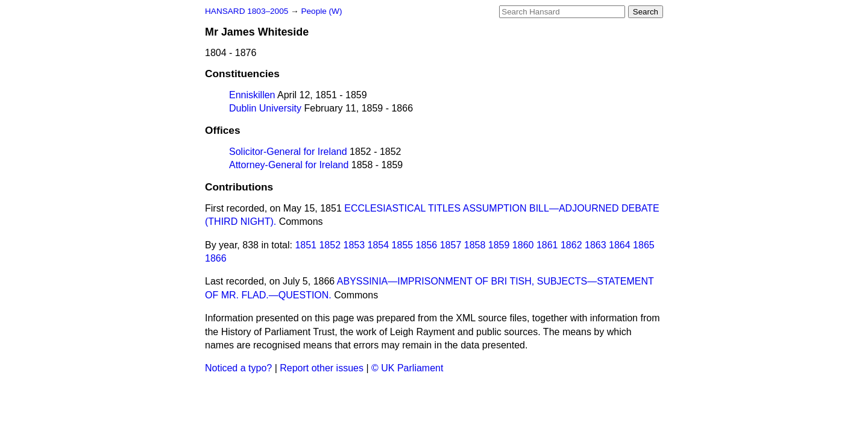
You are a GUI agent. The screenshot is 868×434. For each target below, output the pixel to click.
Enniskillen (252, 95)
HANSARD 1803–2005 (247, 11)
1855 (403, 245)
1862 (571, 245)
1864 (620, 245)
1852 (330, 245)
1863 (596, 245)
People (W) (321, 11)
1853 (354, 245)
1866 (216, 258)
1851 (306, 245)
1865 (644, 245)
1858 (475, 245)
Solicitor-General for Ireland (288, 152)
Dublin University (265, 108)
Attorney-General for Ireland (289, 165)
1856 (427, 245)
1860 (523, 245)
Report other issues (322, 368)
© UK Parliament (407, 368)
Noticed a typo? (238, 368)
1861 (547, 245)
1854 (379, 245)
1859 (499, 245)
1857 (451, 245)
